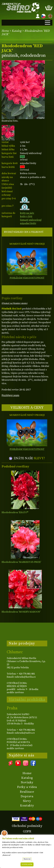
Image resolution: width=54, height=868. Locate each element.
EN (50, 16)
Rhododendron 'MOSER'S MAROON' (21, 612)
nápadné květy (28, 223)
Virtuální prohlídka (27, 699)
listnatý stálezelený (31, 220)
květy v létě (26, 216)
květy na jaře (27, 213)
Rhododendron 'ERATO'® (15, 512)
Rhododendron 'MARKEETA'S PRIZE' (21, 562)
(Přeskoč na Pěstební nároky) (15, 303)
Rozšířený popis (10, 395)
